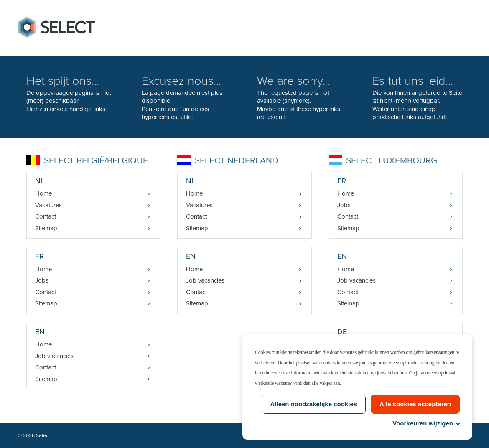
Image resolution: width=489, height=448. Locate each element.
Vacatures (48, 205)
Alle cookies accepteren (415, 404)
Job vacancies (54, 356)
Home (43, 193)
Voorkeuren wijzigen (426, 423)
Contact (46, 216)
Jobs (42, 280)
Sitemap (46, 228)
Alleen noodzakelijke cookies (314, 404)
